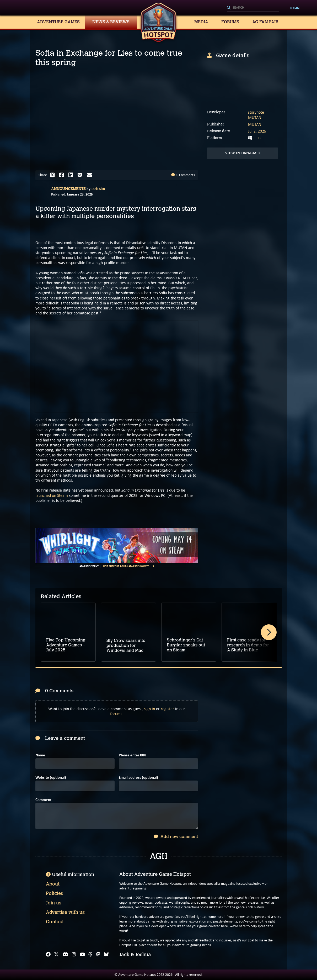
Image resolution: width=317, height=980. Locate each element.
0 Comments (183, 175)
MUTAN (255, 117)
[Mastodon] (98, 955)
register (167, 709)
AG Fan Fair (265, 22)
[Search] (253, 8)
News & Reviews (111, 22)
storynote (256, 112)
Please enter (133, 755)
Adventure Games (58, 22)
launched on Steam (52, 495)
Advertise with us (65, 912)
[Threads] (90, 955)
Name (40, 755)
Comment (43, 800)
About (53, 884)
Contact (55, 922)
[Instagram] (74, 955)
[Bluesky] (106, 955)
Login (295, 8)
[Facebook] (48, 955)
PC (260, 138)
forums (116, 714)
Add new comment (176, 837)
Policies (55, 893)
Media (201, 22)
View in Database (242, 153)
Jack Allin (98, 189)
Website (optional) (51, 778)
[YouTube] (82, 955)
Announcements (68, 189)
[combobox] (253, 8)
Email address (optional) (138, 778)
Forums (230, 22)
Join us (54, 903)
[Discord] (65, 955)
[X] (56, 955)
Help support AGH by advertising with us (128, 566)
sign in (149, 709)
